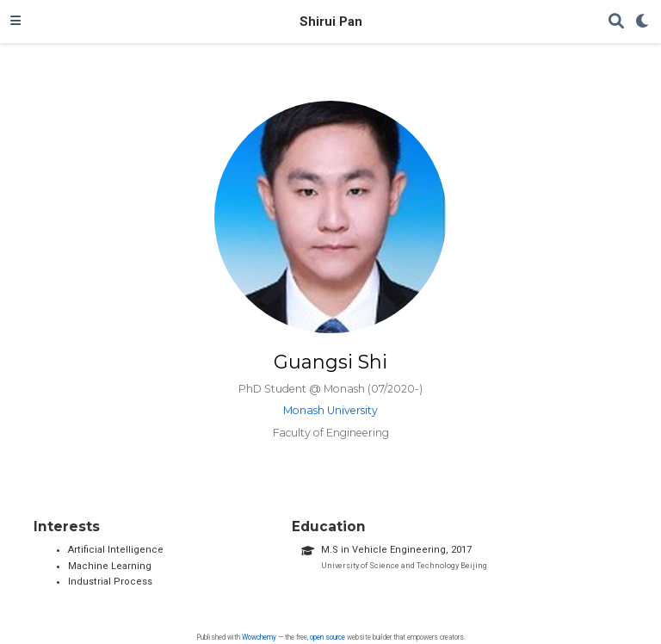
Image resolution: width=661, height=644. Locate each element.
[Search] (616, 22)
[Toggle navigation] (15, 22)
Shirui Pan (331, 22)
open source (327, 637)
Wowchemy (259, 637)
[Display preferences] (643, 22)
